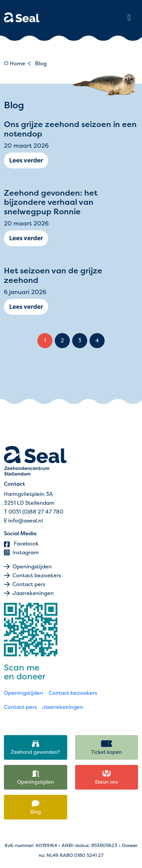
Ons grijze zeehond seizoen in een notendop (70, 129)
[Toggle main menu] (129, 17)
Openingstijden (32, 567)
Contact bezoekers (37, 575)
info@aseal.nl (26, 521)
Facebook (21, 544)
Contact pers (29, 584)
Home (15, 64)
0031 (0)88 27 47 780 (36, 512)
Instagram (21, 552)
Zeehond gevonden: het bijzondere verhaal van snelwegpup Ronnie (51, 202)
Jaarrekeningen (33, 593)
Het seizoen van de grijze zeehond (53, 275)
